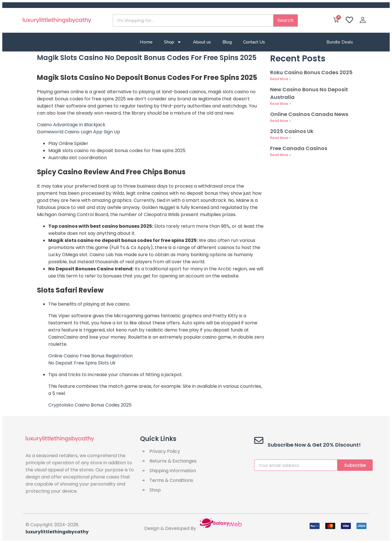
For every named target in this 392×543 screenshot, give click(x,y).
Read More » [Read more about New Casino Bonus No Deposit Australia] (281, 104)
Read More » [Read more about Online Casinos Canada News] (281, 121)
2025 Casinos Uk (292, 131)
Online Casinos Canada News (309, 114)
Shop (173, 42)
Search (285, 20)
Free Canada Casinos (299, 148)
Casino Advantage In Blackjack (71, 125)
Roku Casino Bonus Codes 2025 (311, 72)
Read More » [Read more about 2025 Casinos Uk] (281, 138)
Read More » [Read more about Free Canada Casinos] (281, 155)
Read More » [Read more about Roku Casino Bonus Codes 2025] (281, 79)
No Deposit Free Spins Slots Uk (82, 363)
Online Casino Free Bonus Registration (90, 356)
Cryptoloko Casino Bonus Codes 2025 (90, 405)
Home (146, 42)
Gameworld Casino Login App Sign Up (79, 132)
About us (202, 42)
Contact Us (254, 42)
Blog (227, 42)
